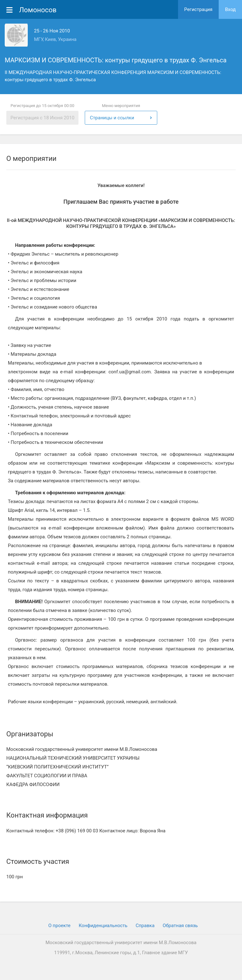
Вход (230, 9)
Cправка (145, 926)
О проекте (59, 926)
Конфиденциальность (103, 926)
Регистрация (199, 9)
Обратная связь (180, 926)
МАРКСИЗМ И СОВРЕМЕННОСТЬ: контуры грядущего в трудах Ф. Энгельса (116, 60)
